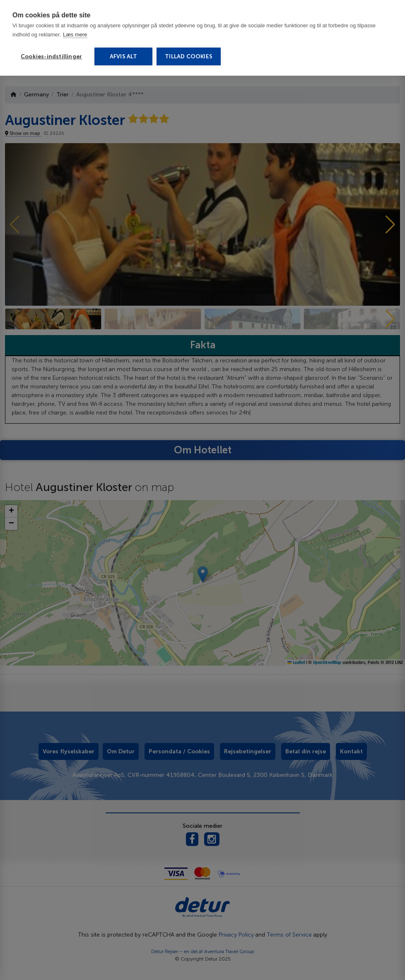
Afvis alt (124, 56)
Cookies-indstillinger (51, 56)
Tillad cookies (189, 56)
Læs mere (75, 35)
